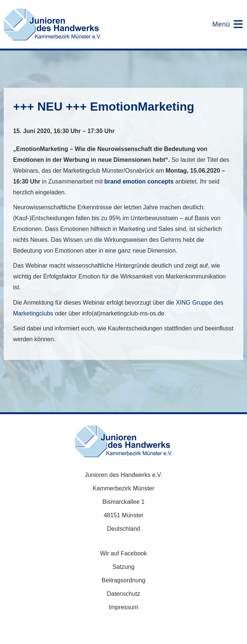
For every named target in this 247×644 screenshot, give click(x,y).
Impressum (123, 607)
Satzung (124, 567)
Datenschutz (124, 594)
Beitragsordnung (123, 580)
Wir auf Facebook (123, 553)
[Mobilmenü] (223, 24)
